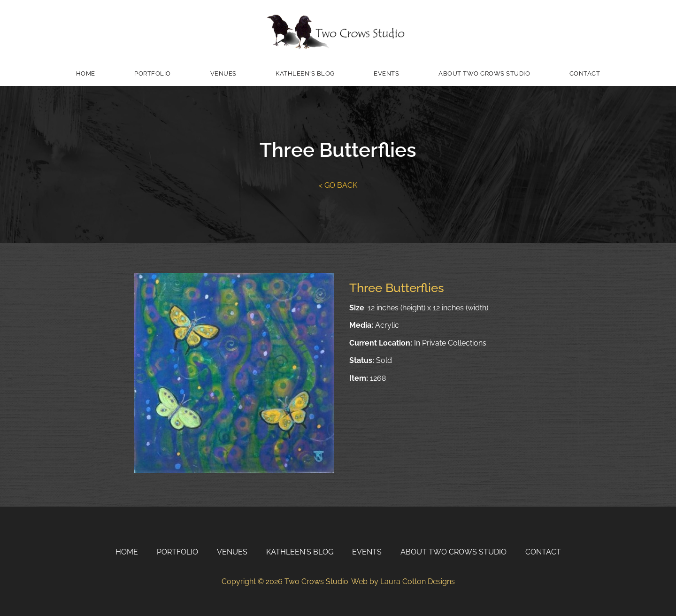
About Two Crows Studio (484, 73)
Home (86, 73)
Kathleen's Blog (305, 73)
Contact (585, 73)
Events (386, 73)
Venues (223, 73)
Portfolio (153, 73)
